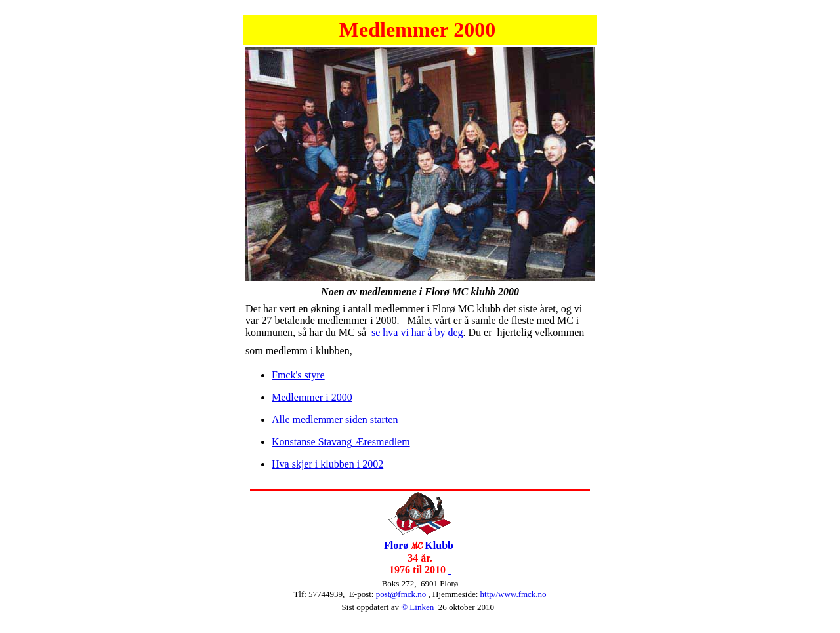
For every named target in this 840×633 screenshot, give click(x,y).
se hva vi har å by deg (417, 332)
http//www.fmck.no (514, 594)
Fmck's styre (298, 375)
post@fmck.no (401, 594)
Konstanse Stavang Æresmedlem (341, 442)
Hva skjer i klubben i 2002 (327, 464)
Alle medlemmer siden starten (335, 419)
